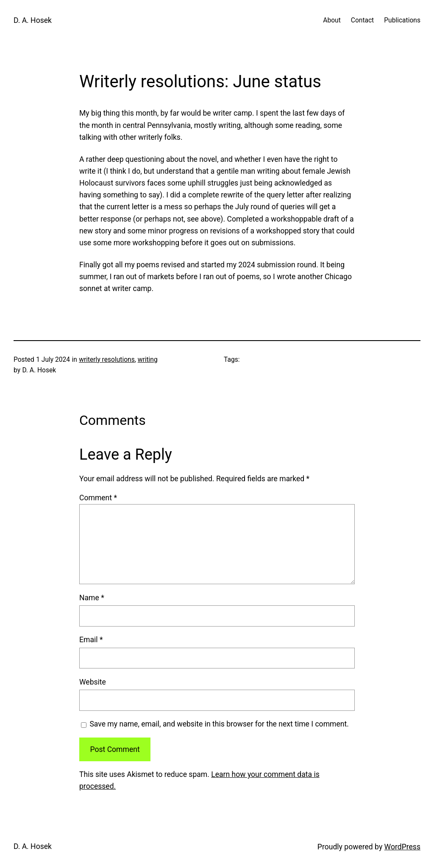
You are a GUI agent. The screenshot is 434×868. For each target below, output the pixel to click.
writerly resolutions (107, 360)
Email (91, 640)
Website (93, 682)
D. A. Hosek (33, 20)
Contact (362, 20)
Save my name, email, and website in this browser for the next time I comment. (219, 724)
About (332, 20)
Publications (402, 20)
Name (92, 598)
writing (148, 360)
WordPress (402, 847)
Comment (98, 498)
